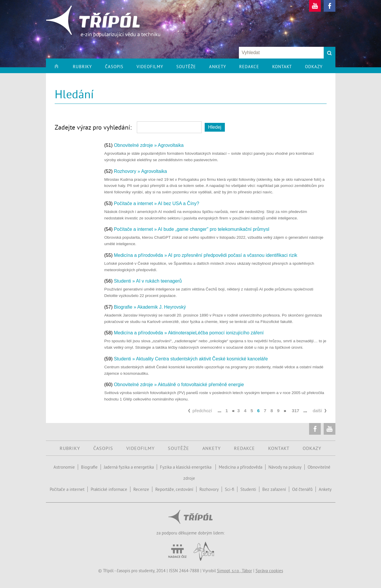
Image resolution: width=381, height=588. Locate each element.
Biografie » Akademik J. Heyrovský (150, 307)
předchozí (202, 411)
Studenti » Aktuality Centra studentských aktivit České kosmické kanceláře (191, 359)
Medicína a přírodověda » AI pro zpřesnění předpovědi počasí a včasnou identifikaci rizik (205, 255)
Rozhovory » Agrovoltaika (140, 171)
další (317, 411)
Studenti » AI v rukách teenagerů (148, 281)
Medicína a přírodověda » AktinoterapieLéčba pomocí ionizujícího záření (189, 333)
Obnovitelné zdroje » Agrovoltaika (149, 145)
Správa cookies (269, 571)
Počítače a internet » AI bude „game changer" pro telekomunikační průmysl (191, 229)
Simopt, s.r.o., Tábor (235, 571)
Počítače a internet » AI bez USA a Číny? (156, 203)
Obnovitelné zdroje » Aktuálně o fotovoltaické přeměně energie (179, 385)
